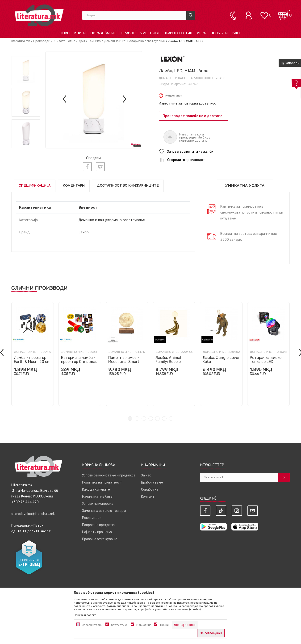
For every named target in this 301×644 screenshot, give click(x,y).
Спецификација (35, 185)
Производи (42, 41)
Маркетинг (144, 625)
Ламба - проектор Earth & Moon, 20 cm (32, 359)
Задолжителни (92, 625)
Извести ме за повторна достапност (188, 103)
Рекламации (92, 518)
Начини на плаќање (97, 496)
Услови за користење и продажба (109, 475)
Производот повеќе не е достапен (194, 116)
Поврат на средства (98, 525)
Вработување (152, 482)
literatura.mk (21, 41)
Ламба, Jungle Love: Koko (221, 359)
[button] (224, 152)
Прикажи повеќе (85, 615)
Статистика (119, 625)
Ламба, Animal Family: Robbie (168, 359)
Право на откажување (100, 539)
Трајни (164, 625)
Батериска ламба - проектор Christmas (79, 359)
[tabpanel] (33, 354)
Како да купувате (96, 489)
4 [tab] (151, 418)
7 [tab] (171, 418)
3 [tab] (144, 418)
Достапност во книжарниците (128, 185)
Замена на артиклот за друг (104, 511)
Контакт (148, 496)
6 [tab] (164, 418)
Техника (94, 41)
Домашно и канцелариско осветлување (134, 41)
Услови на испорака (98, 503)
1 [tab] (130, 418)
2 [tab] (137, 418)
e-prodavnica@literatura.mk (33, 514)
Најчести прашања (97, 532)
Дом (82, 41)
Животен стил (64, 41)
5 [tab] (157, 418)
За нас (146, 475)
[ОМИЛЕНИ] (264, 13)
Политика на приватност (102, 482)
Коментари (74, 185)
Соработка (150, 489)
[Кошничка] (284, 13)
